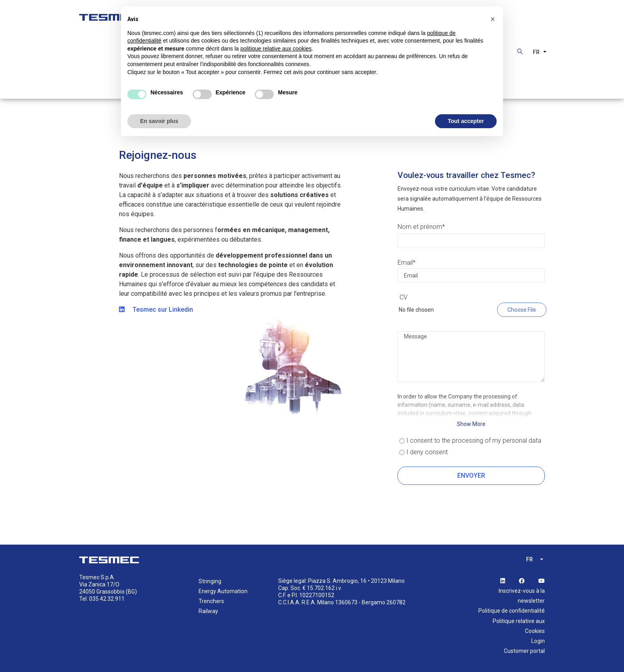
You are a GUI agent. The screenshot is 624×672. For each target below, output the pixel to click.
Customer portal (524, 651)
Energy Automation (223, 591)
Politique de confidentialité (512, 611)
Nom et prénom (420, 227)
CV (404, 297)
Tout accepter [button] (466, 121)
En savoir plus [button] (159, 121)
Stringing (210, 581)
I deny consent (427, 452)
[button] (493, 19)
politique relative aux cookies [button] (276, 49)
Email (405, 263)
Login (538, 641)
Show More (471, 424)
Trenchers (211, 601)
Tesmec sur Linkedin (156, 310)
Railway (208, 611)
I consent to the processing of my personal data (474, 441)
